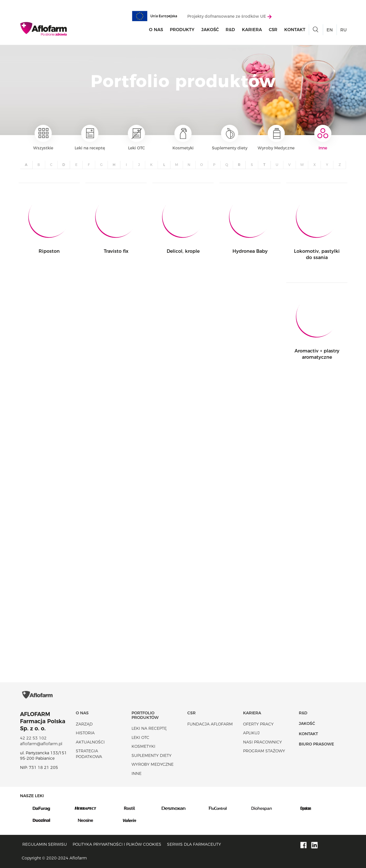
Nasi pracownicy (262, 742)
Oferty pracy (258, 724)
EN (330, 30)
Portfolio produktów (145, 715)
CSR (273, 30)
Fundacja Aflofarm (210, 724)
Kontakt (295, 30)
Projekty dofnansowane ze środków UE (229, 16)
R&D (230, 30)
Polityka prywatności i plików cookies (117, 844)
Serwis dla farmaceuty (194, 844)
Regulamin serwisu (45, 844)
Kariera (252, 30)
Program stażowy (264, 751)
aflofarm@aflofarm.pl (41, 744)
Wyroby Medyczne (276, 138)
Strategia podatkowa (89, 754)
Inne (323, 138)
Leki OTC (136, 138)
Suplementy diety (230, 138)
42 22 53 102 (33, 738)
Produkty (182, 30)
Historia (85, 733)
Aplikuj (251, 733)
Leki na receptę (90, 138)
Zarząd (84, 724)
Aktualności (90, 742)
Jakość (210, 30)
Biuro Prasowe (316, 744)
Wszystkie (43, 138)
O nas (156, 30)
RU (343, 30)
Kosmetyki (183, 138)
